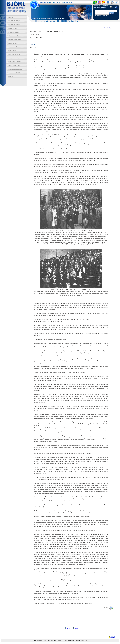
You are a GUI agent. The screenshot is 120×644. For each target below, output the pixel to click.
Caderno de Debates (15, 47)
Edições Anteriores (15, 39)
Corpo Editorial (13, 28)
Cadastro (107, 15)
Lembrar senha (100, 15)
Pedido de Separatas (15, 69)
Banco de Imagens (14, 54)
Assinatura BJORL (14, 73)
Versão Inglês (109, 28)
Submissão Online (14, 65)
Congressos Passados (16, 58)
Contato (11, 76)
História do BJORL (14, 21)
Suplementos (13, 43)
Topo (77, 629)
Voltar (69, 629)
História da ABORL (15, 25)
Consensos (12, 51)
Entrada (11, 17)
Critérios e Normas (14, 62)
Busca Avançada (14, 32)
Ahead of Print (13, 36)
